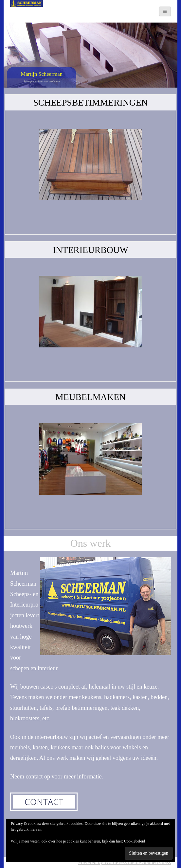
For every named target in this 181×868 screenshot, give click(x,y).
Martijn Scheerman (42, 74)
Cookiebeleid (135, 841)
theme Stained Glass (149, 862)
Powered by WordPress (103, 862)
